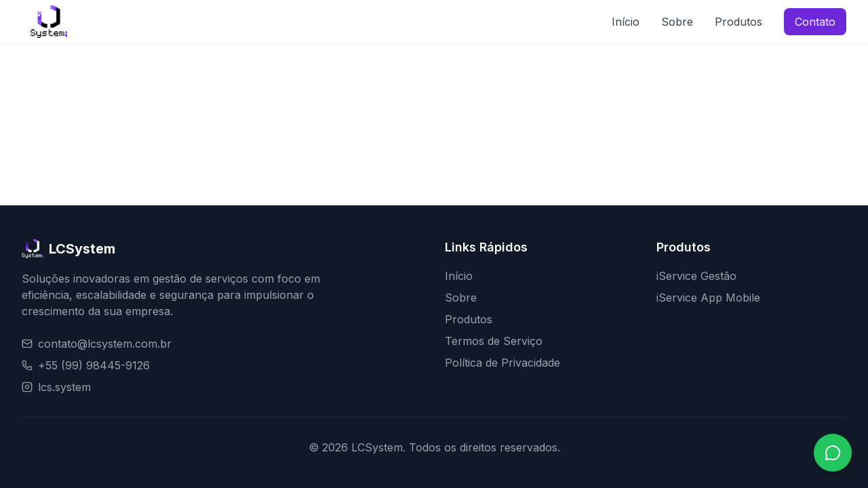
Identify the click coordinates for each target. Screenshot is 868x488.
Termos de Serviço (494, 341)
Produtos (738, 22)
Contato (815, 22)
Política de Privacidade (502, 363)
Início (626, 22)
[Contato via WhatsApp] (833, 453)
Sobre (677, 22)
